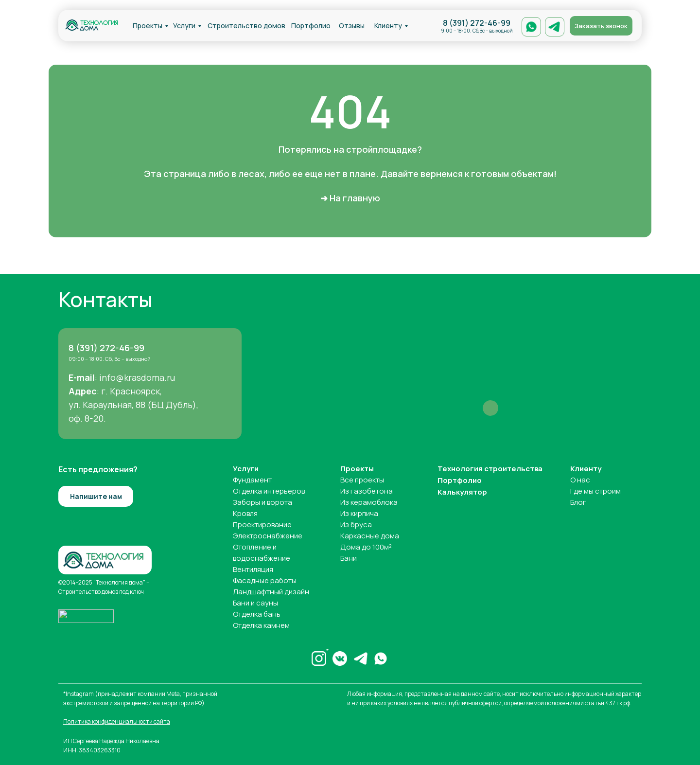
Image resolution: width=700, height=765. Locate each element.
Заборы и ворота (262, 502)
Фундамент (252, 480)
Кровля (245, 513)
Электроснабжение (268, 536)
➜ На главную (350, 198)
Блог (578, 502)
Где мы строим (595, 491)
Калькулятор (462, 492)
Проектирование (262, 525)
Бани (349, 558)
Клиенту (388, 26)
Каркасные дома (370, 536)
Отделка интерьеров (269, 491)
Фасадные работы (265, 580)
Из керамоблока (369, 502)
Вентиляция (253, 569)
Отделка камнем (261, 625)
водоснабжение (262, 558)
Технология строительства (490, 469)
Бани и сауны (255, 603)
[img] (92, 25)
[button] (601, 26)
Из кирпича (359, 513)
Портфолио (311, 26)
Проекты (148, 26)
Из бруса (356, 525)
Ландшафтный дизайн (271, 592)
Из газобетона (367, 491)
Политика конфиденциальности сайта (117, 721)
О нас (580, 480)
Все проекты (362, 480)
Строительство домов (246, 26)
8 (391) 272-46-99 (477, 23)
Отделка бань (257, 614)
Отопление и (255, 547)
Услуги (184, 26)
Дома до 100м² (366, 547)
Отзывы (352, 26)
